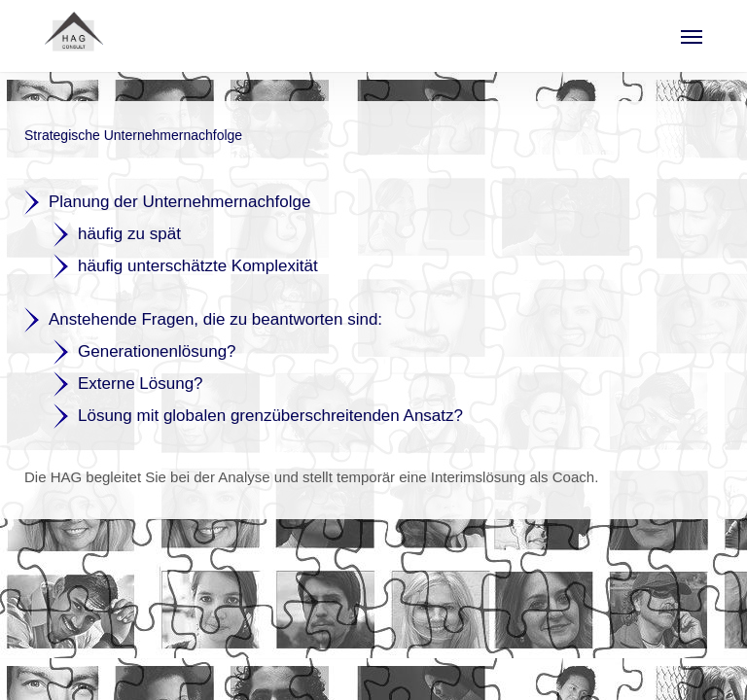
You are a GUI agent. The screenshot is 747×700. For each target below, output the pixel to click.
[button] (692, 36)
